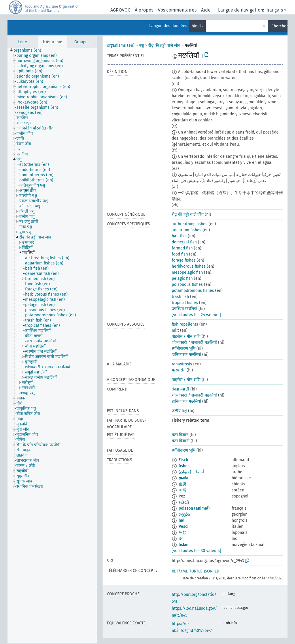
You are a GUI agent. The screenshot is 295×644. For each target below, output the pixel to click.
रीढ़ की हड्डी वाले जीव (164, 45)
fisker (184, 545)
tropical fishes (185, 303)
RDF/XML (180, 571)
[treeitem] (30, 50)
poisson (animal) (194, 508)
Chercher (279, 26)
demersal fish (184, 242)
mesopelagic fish (187, 272)
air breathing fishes (190, 224)
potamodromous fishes (193, 291)
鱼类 (183, 484)
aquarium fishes (187, 230)
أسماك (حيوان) (191, 472)
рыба (184, 478)
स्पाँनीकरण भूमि (184, 349)
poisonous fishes (187, 285)
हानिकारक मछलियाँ (186, 355)
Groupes (82, 42)
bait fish (179, 236)
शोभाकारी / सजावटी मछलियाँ (194, 342)
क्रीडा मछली (180, 389)
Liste (23, 42)
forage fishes (184, 260)
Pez (182, 496)
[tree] (52, 346)
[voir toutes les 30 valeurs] (196, 551)
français (275, 10)
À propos (144, 10)
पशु (141, 45)
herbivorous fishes (189, 266)
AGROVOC (120, 10)
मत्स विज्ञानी (181, 441)
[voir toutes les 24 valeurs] (196, 315)
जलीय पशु (179, 411)
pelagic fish (182, 278)
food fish (180, 254)
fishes (184, 466)
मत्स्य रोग (179, 370)
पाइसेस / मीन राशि (186, 336)
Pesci (184, 526)
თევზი (184, 514)
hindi (196, 26)
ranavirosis (182, 364)
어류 (183, 490)
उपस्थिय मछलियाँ (185, 309)
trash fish (180, 297)
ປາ (181, 539)
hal (181, 520)
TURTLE (196, 571)
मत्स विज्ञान (180, 435)
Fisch (183, 460)
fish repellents (185, 324)
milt (175, 330)
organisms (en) (121, 45)
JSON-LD (211, 571)
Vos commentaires (177, 10)
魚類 (183, 533)
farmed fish (182, 248)
